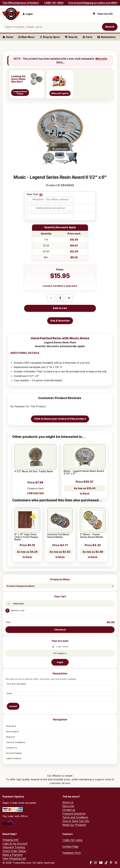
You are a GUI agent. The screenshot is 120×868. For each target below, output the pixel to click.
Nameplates (106, 37)
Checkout (60, 630)
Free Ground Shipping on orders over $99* (93, 3)
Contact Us (12, 748)
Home (8, 37)
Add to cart (60, 308)
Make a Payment (12, 855)
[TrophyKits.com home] (11, 14)
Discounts (68, 806)
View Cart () (105, 14)
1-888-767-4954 (54, 3)
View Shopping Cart (14, 858)
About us (68, 802)
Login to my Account (15, 844)
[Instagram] (95, 863)
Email (9, 693)
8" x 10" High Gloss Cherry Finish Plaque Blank (26, 537)
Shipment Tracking (14, 847)
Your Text (32, 194)
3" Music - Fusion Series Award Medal (91, 536)
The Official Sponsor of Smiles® (21, 3)
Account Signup (14, 753)
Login (60, 662)
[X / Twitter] (116, 863)
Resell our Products (74, 825)
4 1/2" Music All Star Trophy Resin (34, 471)
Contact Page (70, 846)
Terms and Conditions (75, 817)
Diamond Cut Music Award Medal (58, 536)
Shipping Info (10, 840)
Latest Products (14, 758)
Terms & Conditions (16, 742)
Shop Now (11, 726)
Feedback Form (72, 853)
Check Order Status (14, 851)
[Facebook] (91, 863)
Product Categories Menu (21, 586)
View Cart (18, 604)
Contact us (69, 810)
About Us (11, 737)
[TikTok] (106, 863)
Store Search (12, 731)
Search (110, 27)
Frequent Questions (74, 814)
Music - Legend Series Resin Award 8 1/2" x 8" (84, 472)
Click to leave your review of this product (60, 419)
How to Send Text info (76, 821)
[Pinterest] (111, 863)
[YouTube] (101, 863)
